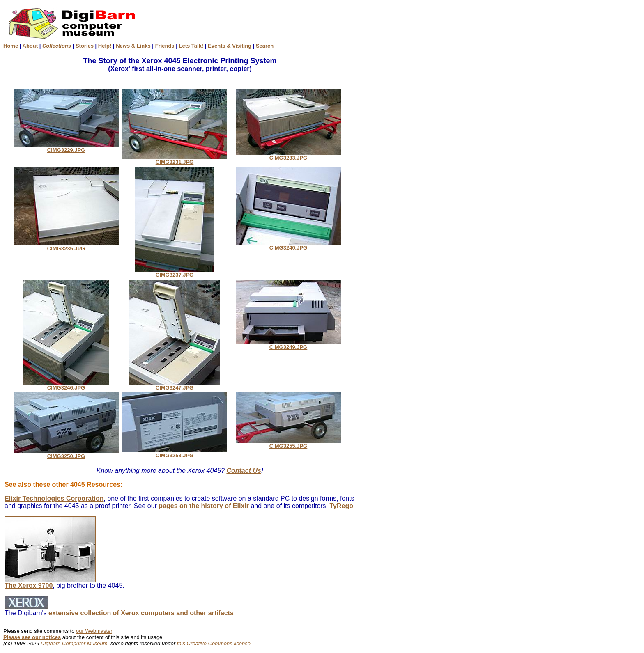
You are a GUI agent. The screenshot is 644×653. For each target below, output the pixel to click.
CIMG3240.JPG (288, 245)
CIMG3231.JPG (175, 159)
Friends (165, 46)
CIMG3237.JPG (175, 272)
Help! (105, 46)
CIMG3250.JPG (66, 454)
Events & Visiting (230, 46)
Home (11, 46)
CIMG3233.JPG (288, 155)
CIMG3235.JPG (66, 246)
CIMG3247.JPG (175, 385)
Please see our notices (32, 637)
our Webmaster (94, 631)
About (30, 46)
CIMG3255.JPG (288, 443)
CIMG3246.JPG (66, 385)
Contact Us (244, 471)
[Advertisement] (358, 23)
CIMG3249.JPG (288, 345)
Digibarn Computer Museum (74, 643)
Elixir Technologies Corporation (54, 498)
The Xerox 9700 (50, 583)
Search (265, 46)
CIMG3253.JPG (175, 453)
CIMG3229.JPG (66, 148)
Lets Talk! (191, 46)
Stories (85, 46)
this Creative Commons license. (215, 643)
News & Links (133, 46)
